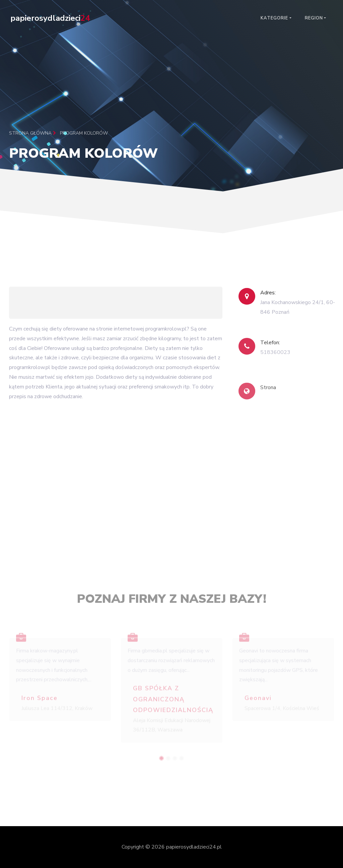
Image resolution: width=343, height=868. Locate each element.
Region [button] (314, 18)
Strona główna (32, 133)
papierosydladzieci (50, 18)
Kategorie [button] (274, 18)
